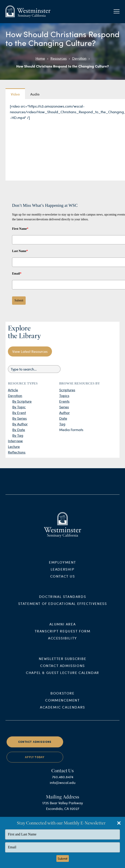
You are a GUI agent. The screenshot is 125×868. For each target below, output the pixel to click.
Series (64, 407)
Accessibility (62, 642)
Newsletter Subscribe (63, 663)
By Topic (19, 407)
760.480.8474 (63, 781)
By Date (19, 430)
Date (63, 418)
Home (40, 58)
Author (64, 413)
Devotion (79, 58)
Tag (62, 424)
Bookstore (62, 697)
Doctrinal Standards (62, 601)
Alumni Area (63, 628)
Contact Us (63, 580)
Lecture (14, 446)
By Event (19, 413)
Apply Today (35, 761)
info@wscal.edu (63, 787)
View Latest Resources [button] (30, 351)
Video (15, 94)
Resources (59, 58)
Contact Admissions (62, 670)
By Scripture (22, 401)
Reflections (17, 452)
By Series (20, 418)
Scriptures (67, 390)
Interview (15, 441)
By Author (20, 424)
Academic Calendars (62, 711)
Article (13, 390)
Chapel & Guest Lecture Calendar (62, 677)
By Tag (18, 435)
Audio (35, 94)
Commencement (62, 704)
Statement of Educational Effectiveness (63, 608)
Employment (62, 566)
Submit (19, 300)
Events (64, 401)
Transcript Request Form (63, 635)
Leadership (63, 573)
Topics (64, 396)
